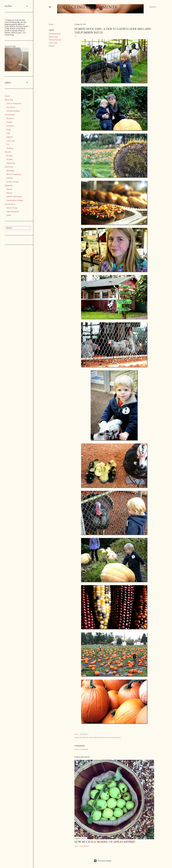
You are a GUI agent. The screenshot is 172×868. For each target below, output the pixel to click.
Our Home (11, 107)
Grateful (10, 178)
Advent (9, 193)
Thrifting (10, 148)
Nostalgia (10, 171)
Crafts (9, 215)
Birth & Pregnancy (14, 174)
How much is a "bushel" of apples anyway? (105, 842)
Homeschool (10, 204)
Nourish (8, 152)
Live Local (53, 43)
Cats (8, 133)
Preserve (10, 118)
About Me (9, 100)
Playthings (11, 163)
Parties (9, 189)
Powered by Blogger (103, 861)
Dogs (9, 130)
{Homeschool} (55, 34)
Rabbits (9, 137)
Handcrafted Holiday (15, 200)
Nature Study (12, 208)
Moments (9, 167)
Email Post (84, 734)
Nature (52, 46)
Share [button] (51, 24)
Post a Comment (81, 749)
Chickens (10, 126)
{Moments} (53, 37)
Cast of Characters (14, 104)
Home (7, 96)
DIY (8, 145)
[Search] (153, 7)
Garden (9, 122)
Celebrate (9, 186)
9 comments (84, 846)
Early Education (13, 212)
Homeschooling (13, 111)
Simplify (10, 159)
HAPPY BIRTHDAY (14, 197)
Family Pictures (55, 40)
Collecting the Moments (87, 7)
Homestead (10, 115)
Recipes (10, 156)
